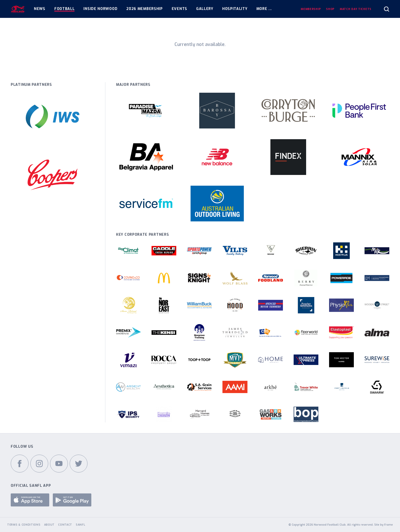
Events (179, 9)
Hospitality (235, 9)
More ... (264, 9)
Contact (65, 525)
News (40, 9)
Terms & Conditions (24, 525)
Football (65, 9)
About (49, 525)
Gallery (205, 9)
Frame (389, 525)
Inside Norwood (100, 9)
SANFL (81, 525)
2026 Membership (145, 9)
